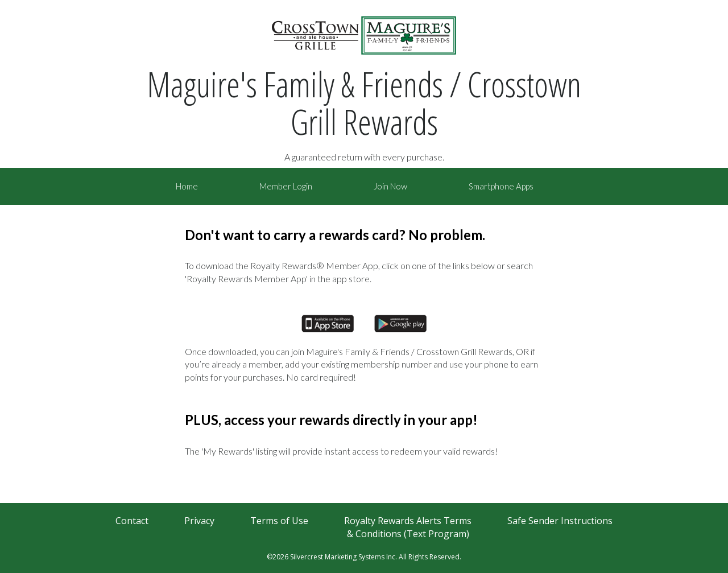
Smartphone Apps (501, 186)
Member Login (286, 186)
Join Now (390, 186)
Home (187, 186)
